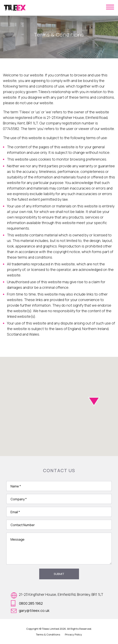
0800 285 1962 (27, 603)
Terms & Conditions (48, 634)
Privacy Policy (73, 634)
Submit (59, 574)
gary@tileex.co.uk (30, 611)
